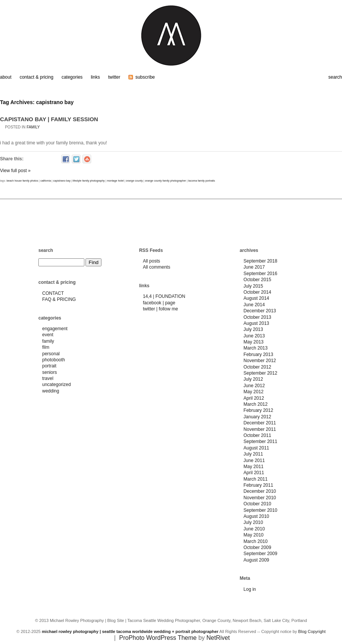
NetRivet (218, 638)
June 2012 (254, 386)
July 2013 (253, 329)
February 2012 (258, 410)
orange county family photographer (165, 181)
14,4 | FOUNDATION (164, 296)
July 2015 (253, 286)
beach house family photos (22, 181)
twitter (114, 77)
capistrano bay (62, 181)
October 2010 (257, 504)
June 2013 (254, 336)
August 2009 (256, 560)
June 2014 (254, 305)
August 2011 (256, 448)
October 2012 (257, 367)
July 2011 (253, 454)
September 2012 (260, 373)
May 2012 (254, 392)
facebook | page (159, 303)
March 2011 (256, 479)
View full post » (15, 171)
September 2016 (260, 274)
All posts (151, 261)
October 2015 (257, 280)
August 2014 (256, 298)
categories (72, 77)
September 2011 (260, 441)
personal (51, 354)
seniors (50, 372)
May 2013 (254, 342)
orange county (134, 181)
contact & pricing (37, 77)
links (95, 77)
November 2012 (260, 361)
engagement (55, 329)
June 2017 (254, 267)
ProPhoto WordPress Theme (158, 638)
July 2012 (253, 379)
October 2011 (257, 435)
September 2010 (260, 510)
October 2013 (257, 317)
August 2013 (256, 323)
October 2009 (257, 547)
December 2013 (260, 311)
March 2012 (256, 404)
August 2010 (256, 516)
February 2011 (258, 485)
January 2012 (257, 417)
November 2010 (260, 498)
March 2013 (256, 348)
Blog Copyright (312, 631)
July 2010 (253, 522)
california (46, 181)
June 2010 (254, 529)
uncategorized (56, 385)
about (6, 77)
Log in (250, 589)
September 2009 (260, 554)
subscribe (145, 77)
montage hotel (115, 181)
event (48, 335)
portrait (49, 366)
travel (48, 378)
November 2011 (260, 429)
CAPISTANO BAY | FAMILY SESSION (49, 119)
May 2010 (254, 535)
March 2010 (256, 541)
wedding (51, 391)
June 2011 (254, 460)
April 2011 (254, 473)
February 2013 (258, 354)
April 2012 (254, 398)
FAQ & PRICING (59, 299)
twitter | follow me (160, 309)
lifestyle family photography (89, 181)
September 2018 (260, 261)
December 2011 (260, 423)
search (335, 77)
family (33, 127)
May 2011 (254, 467)
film (46, 347)
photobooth (54, 360)
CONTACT (53, 293)
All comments (157, 267)
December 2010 (260, 491)
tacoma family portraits (201, 181)
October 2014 (257, 292)
